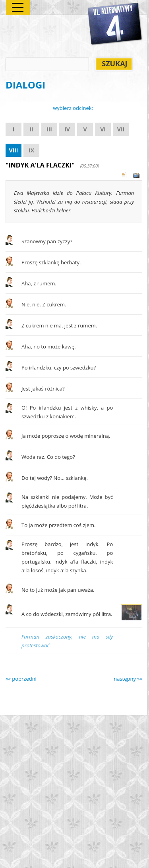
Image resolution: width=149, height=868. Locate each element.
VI (103, 129)
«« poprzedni (21, 679)
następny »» (128, 679)
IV (67, 129)
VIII (13, 150)
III (49, 129)
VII (121, 129)
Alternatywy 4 (115, 24)
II (31, 129)
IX (31, 150)
